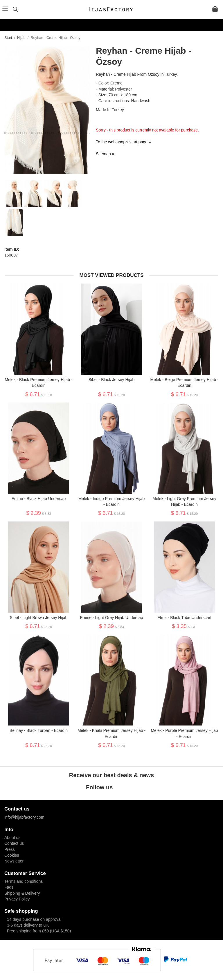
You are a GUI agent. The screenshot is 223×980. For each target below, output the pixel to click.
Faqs (9, 887)
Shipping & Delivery (22, 893)
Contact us (14, 843)
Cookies (12, 855)
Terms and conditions (24, 881)
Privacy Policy (17, 899)
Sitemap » (105, 154)
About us (12, 838)
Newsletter (14, 861)
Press (10, 849)
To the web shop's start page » (123, 142)
